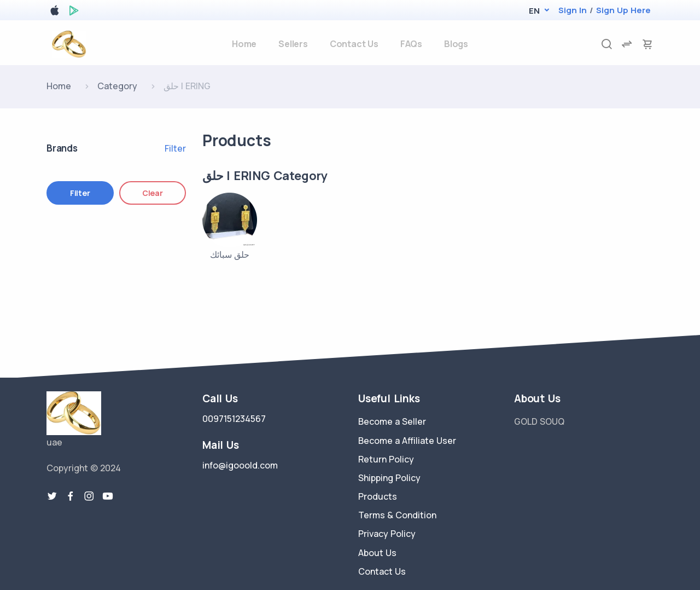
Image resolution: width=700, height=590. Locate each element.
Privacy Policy (387, 534)
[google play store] (74, 12)
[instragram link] (89, 496)
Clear (153, 193)
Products (378, 496)
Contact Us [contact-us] (354, 44)
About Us (377, 553)
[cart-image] (647, 44)
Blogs (456, 44)
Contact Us (382, 571)
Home (59, 86)
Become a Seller (392, 421)
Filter (175, 148)
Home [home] (244, 44)
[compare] (627, 44)
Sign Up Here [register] (623, 10)
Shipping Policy (389, 478)
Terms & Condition (397, 515)
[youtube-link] (108, 496)
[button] (534, 11)
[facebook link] (71, 496)
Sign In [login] (573, 10)
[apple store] (55, 12)
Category (117, 86)
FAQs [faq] (411, 44)
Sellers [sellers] (293, 44)
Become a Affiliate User (407, 441)
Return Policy (386, 459)
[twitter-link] (52, 496)
